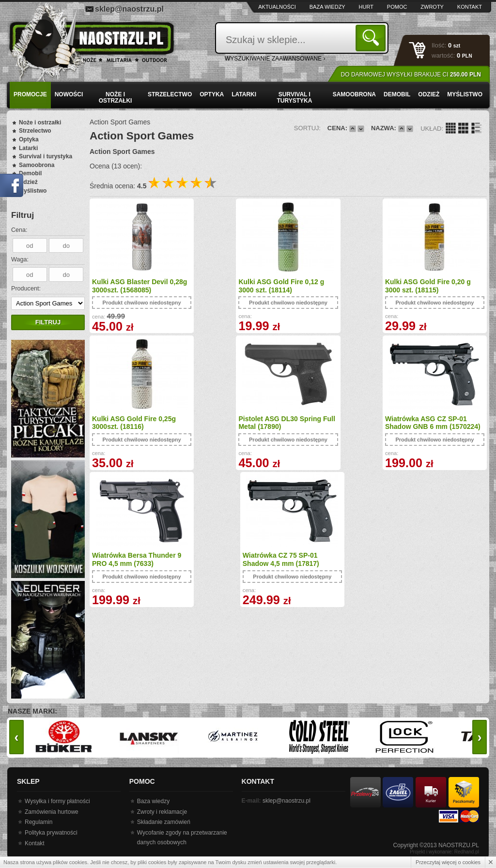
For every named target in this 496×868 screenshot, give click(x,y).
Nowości (69, 94)
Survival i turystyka (294, 98)
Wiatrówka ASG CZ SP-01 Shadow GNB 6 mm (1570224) (233, 426)
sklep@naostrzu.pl (129, 9)
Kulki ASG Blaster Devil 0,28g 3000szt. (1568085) (131, 286)
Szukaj (372, 38)
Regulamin (39, 822)
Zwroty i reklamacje (162, 812)
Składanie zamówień (164, 822)
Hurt (366, 7)
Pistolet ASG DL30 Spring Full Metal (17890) (133, 422)
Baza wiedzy (327, 7)
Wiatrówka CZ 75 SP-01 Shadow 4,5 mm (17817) (430, 422)
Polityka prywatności (51, 833)
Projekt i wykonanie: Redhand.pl (444, 852)
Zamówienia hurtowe (52, 812)
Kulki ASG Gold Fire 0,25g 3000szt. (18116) (433, 286)
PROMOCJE (30, 94)
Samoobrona (354, 94)
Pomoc (397, 7)
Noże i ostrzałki (116, 98)
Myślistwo (465, 94)
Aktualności (277, 7)
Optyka (212, 94)
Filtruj (48, 322)
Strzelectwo (170, 94)
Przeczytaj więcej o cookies (448, 862)
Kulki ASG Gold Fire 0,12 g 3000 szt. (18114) (235, 286)
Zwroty (432, 7)
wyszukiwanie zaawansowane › (275, 59)
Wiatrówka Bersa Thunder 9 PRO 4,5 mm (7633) (336, 422)
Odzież (429, 94)
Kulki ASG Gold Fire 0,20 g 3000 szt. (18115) (334, 286)
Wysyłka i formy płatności (57, 801)
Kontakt (470, 7)
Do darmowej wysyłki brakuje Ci (411, 75)
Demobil (397, 94)
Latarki (244, 94)
